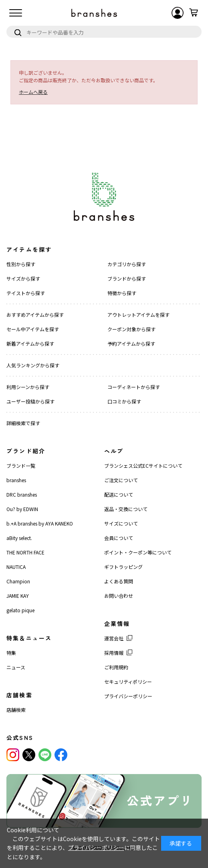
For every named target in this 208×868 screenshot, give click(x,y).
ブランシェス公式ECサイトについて (143, 466)
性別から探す (21, 264)
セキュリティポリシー (128, 682)
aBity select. (19, 538)
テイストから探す (26, 293)
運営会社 (114, 638)
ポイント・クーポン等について (138, 552)
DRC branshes (22, 494)
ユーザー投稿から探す (30, 401)
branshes (16, 480)
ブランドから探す (127, 278)
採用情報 (114, 653)
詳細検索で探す (23, 423)
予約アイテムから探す (131, 343)
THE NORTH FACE (25, 552)
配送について (119, 494)
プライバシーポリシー (128, 696)
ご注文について (121, 480)
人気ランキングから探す (33, 365)
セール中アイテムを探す (33, 329)
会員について (119, 538)
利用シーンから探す (28, 387)
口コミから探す (124, 401)
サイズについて (121, 523)
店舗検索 (16, 710)
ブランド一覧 (21, 466)
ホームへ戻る (33, 92)
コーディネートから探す (134, 387)
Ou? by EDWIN (22, 509)
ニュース (16, 667)
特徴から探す (122, 293)
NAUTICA (16, 567)
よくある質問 (119, 581)
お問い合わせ (119, 596)
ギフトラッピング (123, 567)
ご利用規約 (116, 667)
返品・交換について (126, 509)
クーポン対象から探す (131, 329)
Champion (18, 581)
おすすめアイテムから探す (35, 315)
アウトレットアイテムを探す (138, 315)
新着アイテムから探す (30, 343)
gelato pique (20, 610)
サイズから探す (23, 278)
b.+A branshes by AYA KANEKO (40, 523)
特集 (11, 653)
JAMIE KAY (18, 596)
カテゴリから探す (127, 264)
